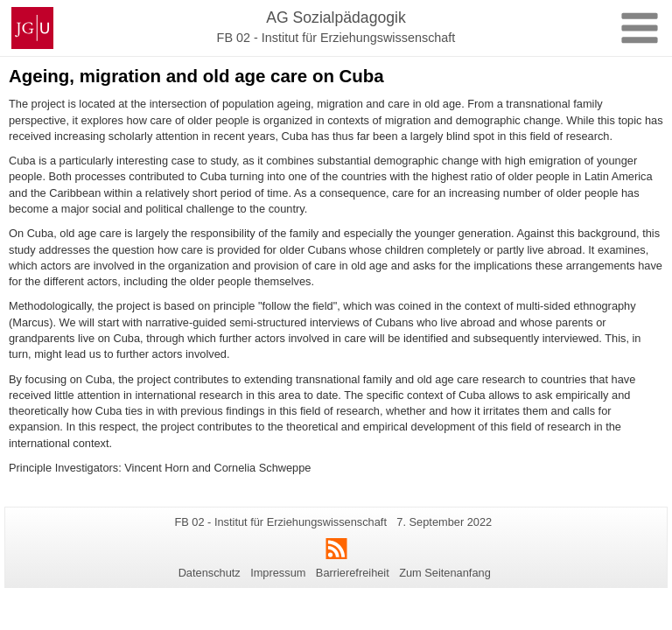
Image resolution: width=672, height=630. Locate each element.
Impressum (278, 573)
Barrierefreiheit (353, 573)
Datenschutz (210, 573)
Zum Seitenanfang (445, 573)
